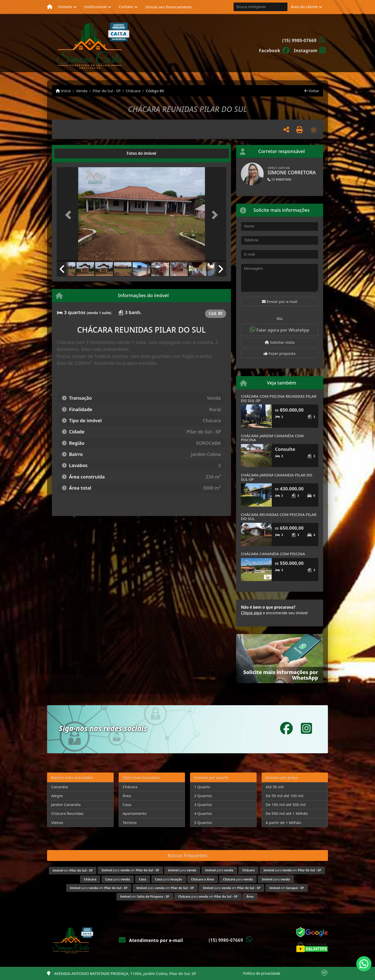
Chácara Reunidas (67, 813)
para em (130, 870)
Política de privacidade (262, 973)
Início (63, 91)
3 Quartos (203, 804)
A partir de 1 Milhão (284, 822)
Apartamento (135, 813)
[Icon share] (274, 50)
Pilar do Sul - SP (107, 91)
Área (127, 796)
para (182, 870)
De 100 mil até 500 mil (286, 804)
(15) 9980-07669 (299, 40)
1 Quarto (202, 787)
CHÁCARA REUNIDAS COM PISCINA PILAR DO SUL (279, 517)
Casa (127, 804)
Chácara (133, 91)
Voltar (312, 91)
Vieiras (57, 822)
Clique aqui (251, 613)
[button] (69, 215)
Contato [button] (126, 7)
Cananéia (59, 787)
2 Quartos (203, 796)
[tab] (73, 153)
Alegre (57, 796)
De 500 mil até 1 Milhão (287, 813)
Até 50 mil (275, 787)
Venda (82, 91)
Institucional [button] (95, 7)
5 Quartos (203, 822)
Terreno (130, 822)
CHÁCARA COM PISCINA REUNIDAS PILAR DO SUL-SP (279, 398)
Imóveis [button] (65, 7)
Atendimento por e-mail (151, 940)
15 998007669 (279, 179)
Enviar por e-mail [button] (280, 301)
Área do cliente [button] (304, 7)
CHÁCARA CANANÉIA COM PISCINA (273, 554)
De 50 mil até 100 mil (285, 796)
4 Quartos (203, 813)
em (73, 870)
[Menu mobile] (50, 7)
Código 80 (155, 91)
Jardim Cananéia (66, 804)
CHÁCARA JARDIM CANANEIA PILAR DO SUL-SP (277, 477)
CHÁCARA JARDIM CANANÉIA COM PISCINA (272, 438)
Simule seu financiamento (169, 7)
